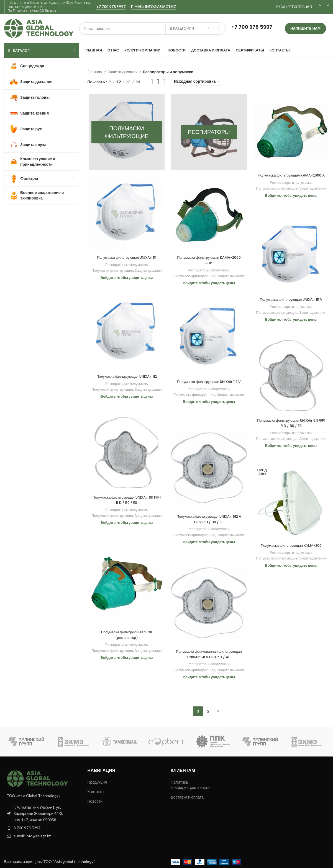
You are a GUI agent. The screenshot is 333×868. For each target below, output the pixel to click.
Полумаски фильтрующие (290, 195)
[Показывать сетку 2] (152, 82)
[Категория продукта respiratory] (208, 132)
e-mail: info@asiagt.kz (154, 7)
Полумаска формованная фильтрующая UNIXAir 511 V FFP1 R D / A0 (208, 658)
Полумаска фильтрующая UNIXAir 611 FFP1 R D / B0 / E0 (290, 424)
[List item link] (42, 825)
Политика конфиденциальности (190, 782)
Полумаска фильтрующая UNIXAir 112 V (208, 385)
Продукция (97, 780)
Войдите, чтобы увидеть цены (290, 207)
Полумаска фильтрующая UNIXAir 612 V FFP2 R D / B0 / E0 (208, 520)
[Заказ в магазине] (198, 82)
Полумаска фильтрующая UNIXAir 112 (126, 377)
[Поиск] (152, 28)
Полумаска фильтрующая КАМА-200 (290, 546)
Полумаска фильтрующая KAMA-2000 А (290, 179)
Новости (95, 799)
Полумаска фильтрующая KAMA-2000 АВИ (208, 261)
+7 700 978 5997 (111, 7)
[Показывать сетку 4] (164, 82)
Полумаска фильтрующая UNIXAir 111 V (290, 300)
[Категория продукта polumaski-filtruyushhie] (126, 133)
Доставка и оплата (187, 795)
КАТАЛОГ (21, 50)
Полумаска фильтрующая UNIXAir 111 (126, 258)
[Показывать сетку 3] (158, 82)
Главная (95, 72)
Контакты (96, 789)
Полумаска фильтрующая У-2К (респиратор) (126, 636)
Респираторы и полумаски (290, 189)
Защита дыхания (123, 72)
